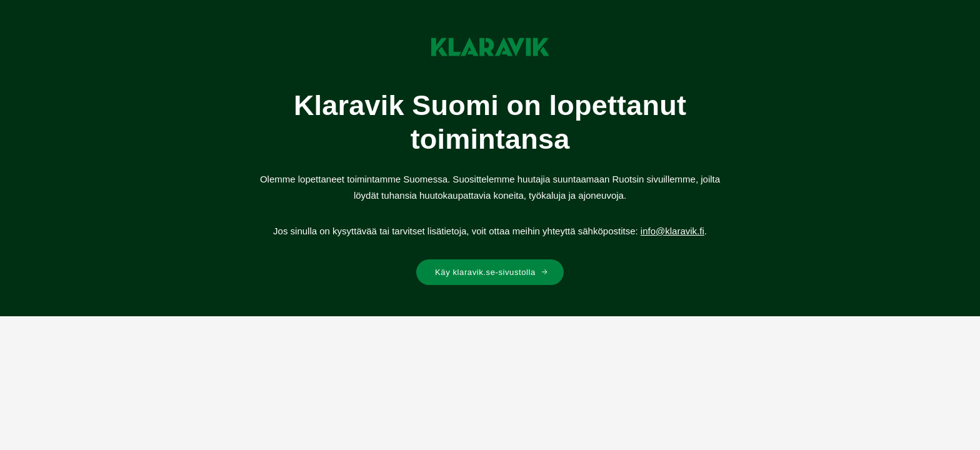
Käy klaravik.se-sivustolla (492, 272)
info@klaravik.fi (672, 231)
